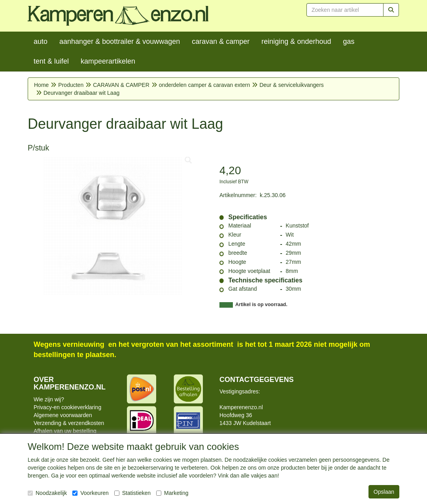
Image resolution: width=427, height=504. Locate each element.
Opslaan (384, 492)
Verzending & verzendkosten (69, 423)
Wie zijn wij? (49, 399)
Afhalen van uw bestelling (65, 431)
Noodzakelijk (47, 493)
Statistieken (132, 493)
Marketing (172, 493)
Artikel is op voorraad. (261, 305)
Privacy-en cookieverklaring (67, 407)
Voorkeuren (91, 493)
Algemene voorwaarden (63, 415)
